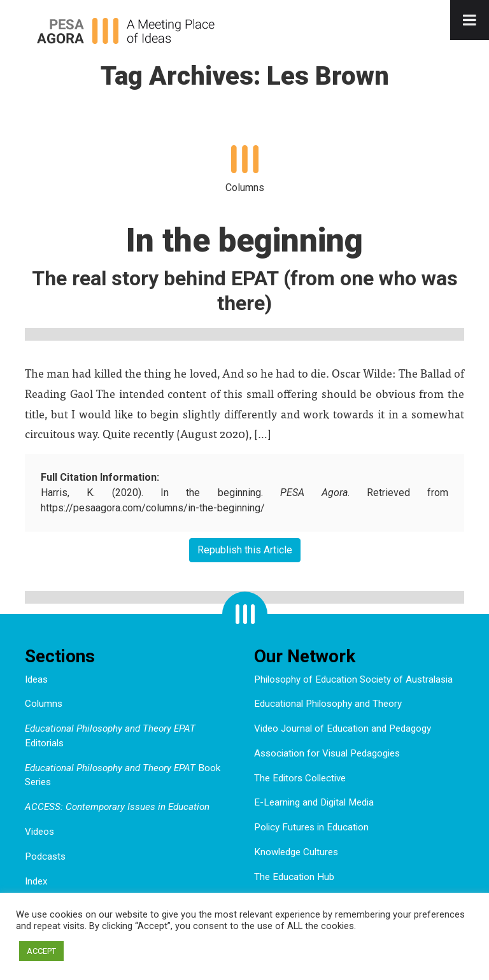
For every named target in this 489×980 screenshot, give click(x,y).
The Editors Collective (300, 778)
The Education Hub (294, 877)
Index (36, 881)
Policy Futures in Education (311, 827)
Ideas (36, 679)
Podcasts (45, 856)
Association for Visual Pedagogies (327, 753)
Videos (39, 832)
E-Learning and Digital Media (314, 802)
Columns (44, 704)
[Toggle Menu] (470, 20)
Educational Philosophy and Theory (328, 704)
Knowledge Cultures (296, 852)
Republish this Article (245, 550)
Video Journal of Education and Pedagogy (343, 728)
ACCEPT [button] (41, 951)
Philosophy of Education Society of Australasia (353, 679)
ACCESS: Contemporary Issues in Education (117, 807)
